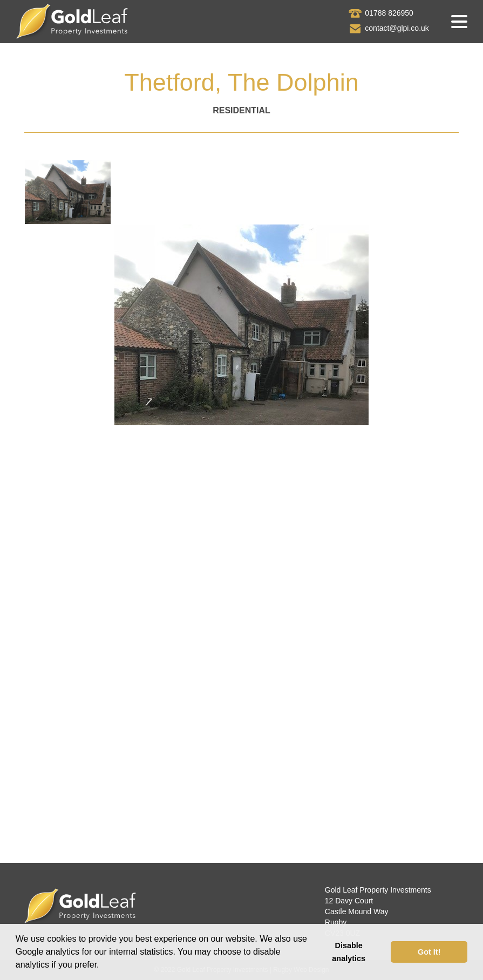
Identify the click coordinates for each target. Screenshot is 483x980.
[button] (103, 966)
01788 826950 (389, 13)
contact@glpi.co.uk (397, 28)
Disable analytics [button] (349, 952)
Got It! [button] (429, 952)
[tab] (68, 192)
